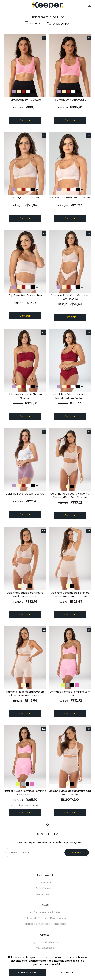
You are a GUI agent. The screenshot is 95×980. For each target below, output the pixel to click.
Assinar (77, 855)
